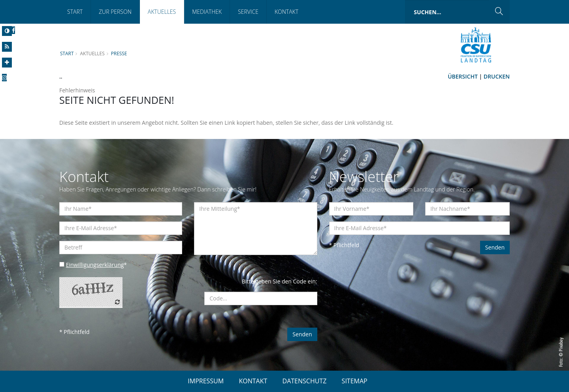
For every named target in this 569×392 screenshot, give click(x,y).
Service (248, 12)
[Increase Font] (7, 63)
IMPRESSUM (206, 381)
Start (75, 12)
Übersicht (463, 76)
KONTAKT (253, 381)
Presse (119, 53)
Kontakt (286, 12)
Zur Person (115, 12)
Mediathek (207, 12)
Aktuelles (162, 12)
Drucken (497, 76)
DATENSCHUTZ (305, 381)
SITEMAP (355, 381)
